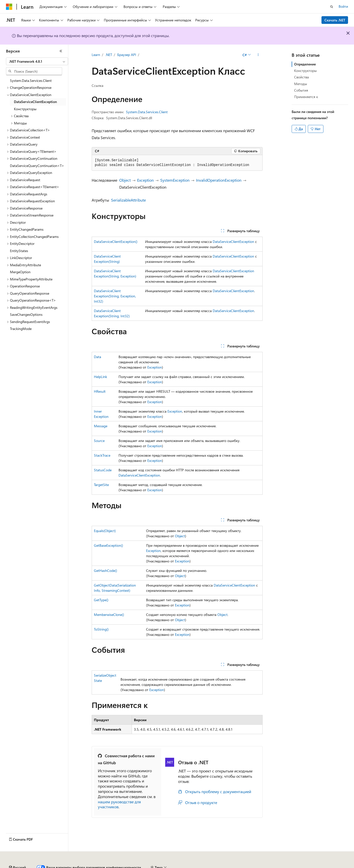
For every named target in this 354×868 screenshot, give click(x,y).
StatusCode (103, 470)
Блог (93, 865)
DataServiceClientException (233, 242)
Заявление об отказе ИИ (25, 865)
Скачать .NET (335, 20)
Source (99, 441)
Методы (301, 84)
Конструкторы (305, 71)
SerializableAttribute (128, 200)
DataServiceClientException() (116, 242)
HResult (100, 391)
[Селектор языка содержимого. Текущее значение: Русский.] (17, 854)
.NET (109, 55)
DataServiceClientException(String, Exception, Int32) (115, 296)
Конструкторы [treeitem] (25, 109)
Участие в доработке (123, 865)
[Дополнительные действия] (258, 55)
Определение (305, 64)
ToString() (101, 629)
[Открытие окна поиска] (332, 7)
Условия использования (310, 865)
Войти (343, 6)
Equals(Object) (105, 531)
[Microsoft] (9, 7)
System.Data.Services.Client (147, 112)
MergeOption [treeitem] (20, 272)
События (301, 90)
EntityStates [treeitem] (19, 251)
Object (125, 180)
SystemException (175, 180)
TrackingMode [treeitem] (21, 329)
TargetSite (101, 485)
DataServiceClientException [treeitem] (35, 102)
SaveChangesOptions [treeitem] (26, 314)
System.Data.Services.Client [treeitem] (31, 81)
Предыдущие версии (67, 865)
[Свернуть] (61, 51)
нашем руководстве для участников (119, 804)
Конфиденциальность (162, 865)
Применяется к (306, 97)
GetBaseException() (108, 545)
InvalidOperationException (219, 180)
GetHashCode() (105, 570)
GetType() (101, 600)
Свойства (301, 77)
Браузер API (127, 55)
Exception (145, 180)
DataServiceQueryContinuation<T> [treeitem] (37, 166)
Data (98, 357)
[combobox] (37, 61)
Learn (96, 55)
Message (101, 426)
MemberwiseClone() (109, 615)
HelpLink (100, 377)
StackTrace (102, 455)
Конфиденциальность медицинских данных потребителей (235, 865)
